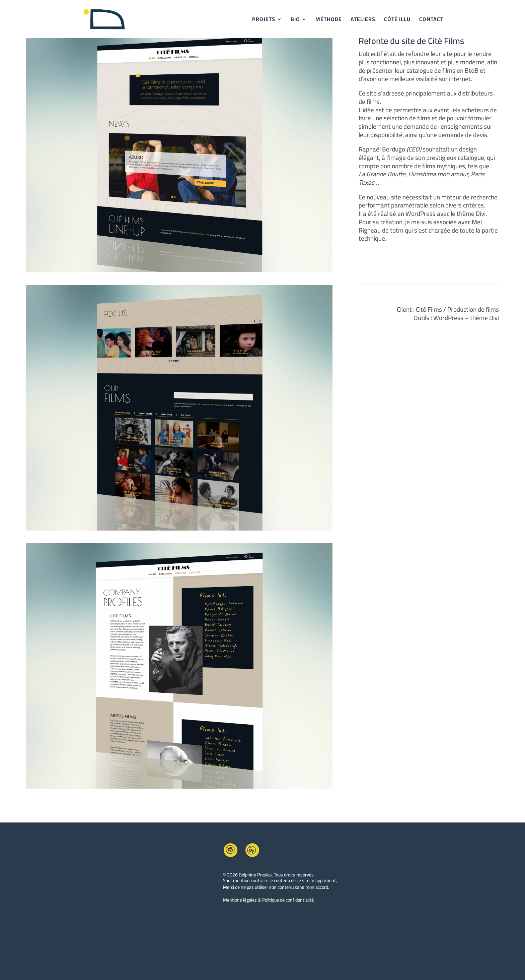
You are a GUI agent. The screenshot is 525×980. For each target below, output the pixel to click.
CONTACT (431, 20)
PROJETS (264, 20)
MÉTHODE (329, 20)
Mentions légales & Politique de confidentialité (268, 900)
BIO (295, 20)
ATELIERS (363, 20)
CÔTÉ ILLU (397, 20)
